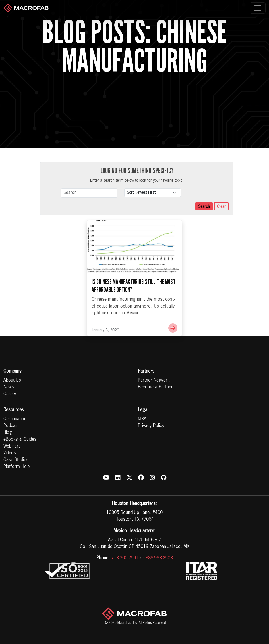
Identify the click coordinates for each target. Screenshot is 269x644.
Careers (11, 394)
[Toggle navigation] (258, 8)
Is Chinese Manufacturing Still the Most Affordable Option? (134, 286)
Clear (221, 207)
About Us (12, 380)
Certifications (16, 419)
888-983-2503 (159, 558)
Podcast (11, 426)
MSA (142, 419)
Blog (8, 433)
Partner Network (154, 380)
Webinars (12, 446)
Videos (10, 453)
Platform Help (16, 467)
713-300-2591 (125, 558)
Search (204, 207)
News (9, 387)
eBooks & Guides (20, 440)
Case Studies (16, 460)
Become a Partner (155, 387)
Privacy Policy (151, 426)
